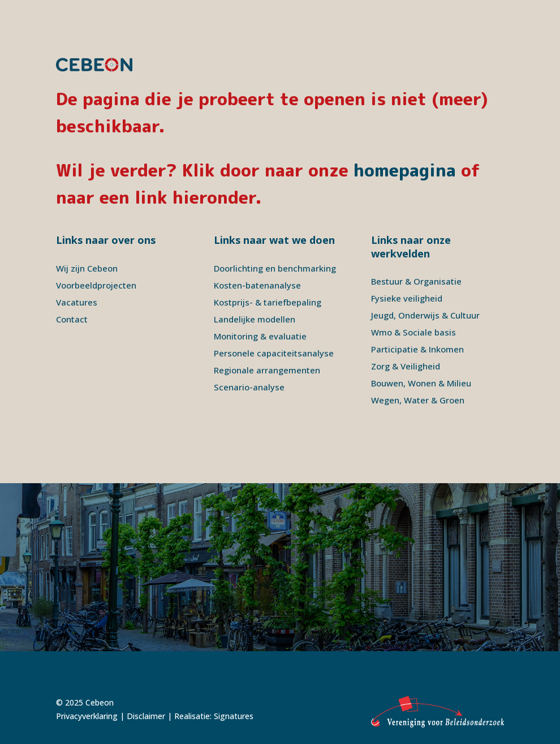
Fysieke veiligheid (407, 298)
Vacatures (77, 302)
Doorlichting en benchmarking (275, 268)
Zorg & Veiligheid (406, 366)
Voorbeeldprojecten (96, 285)
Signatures (234, 716)
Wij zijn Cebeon (87, 268)
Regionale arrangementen (267, 370)
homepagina (405, 170)
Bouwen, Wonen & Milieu (421, 383)
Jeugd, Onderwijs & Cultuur (425, 315)
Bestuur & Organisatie (416, 281)
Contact (72, 319)
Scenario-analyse (249, 387)
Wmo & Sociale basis (413, 332)
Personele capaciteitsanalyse (274, 353)
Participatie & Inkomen (417, 349)
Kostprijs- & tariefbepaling (268, 302)
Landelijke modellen (255, 319)
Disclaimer (146, 716)
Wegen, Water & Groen (418, 400)
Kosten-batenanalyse (257, 285)
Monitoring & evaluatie (260, 336)
